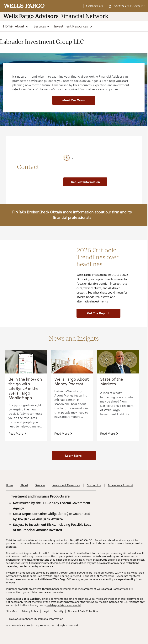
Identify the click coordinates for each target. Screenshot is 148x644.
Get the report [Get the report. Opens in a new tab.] (98, 313)
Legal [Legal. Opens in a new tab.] (46, 611)
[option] (26, 395)
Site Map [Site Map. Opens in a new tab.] (12, 611)
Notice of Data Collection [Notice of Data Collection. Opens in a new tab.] (83, 611)
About (21, 26)
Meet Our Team (73, 100)
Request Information (85, 182)
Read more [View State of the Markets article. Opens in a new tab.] (109, 433)
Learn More (73, 456)
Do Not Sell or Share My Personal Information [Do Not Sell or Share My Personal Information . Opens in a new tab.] (36, 619)
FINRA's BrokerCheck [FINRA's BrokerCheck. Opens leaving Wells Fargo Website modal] (31, 212)
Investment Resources (73, 26)
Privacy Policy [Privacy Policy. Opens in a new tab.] (30, 611)
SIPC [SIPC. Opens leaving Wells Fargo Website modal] (114, 576)
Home (8, 26)
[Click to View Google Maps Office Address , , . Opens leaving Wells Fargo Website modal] (90, 161)
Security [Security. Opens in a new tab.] (58, 611)
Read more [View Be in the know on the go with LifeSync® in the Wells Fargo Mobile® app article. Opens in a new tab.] (17, 433)
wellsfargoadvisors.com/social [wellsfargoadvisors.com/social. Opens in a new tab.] (63, 605)
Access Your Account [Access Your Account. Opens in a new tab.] (129, 6)
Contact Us (95, 6)
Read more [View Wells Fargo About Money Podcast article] (63, 433)
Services (41, 26)
